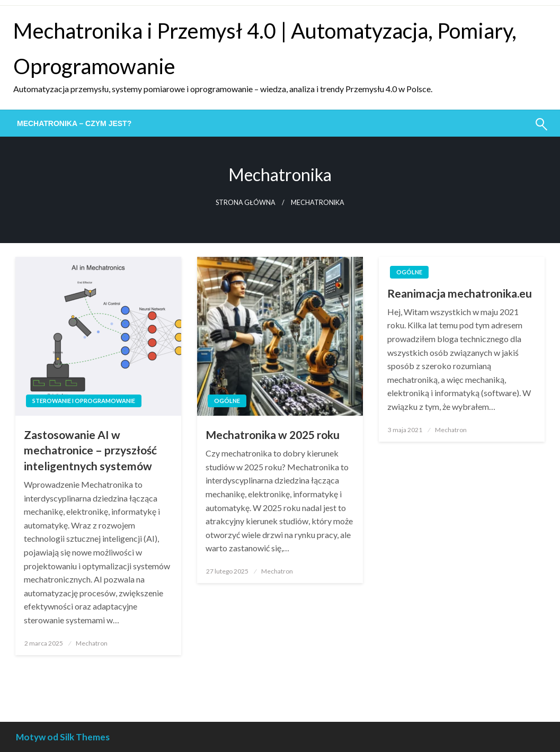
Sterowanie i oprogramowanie (84, 401)
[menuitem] (74, 123)
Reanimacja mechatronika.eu (460, 293)
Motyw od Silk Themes (63, 737)
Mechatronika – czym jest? (74, 123)
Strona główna (246, 203)
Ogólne (227, 401)
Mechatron (92, 643)
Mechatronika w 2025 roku (273, 435)
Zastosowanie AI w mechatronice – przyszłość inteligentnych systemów (90, 450)
